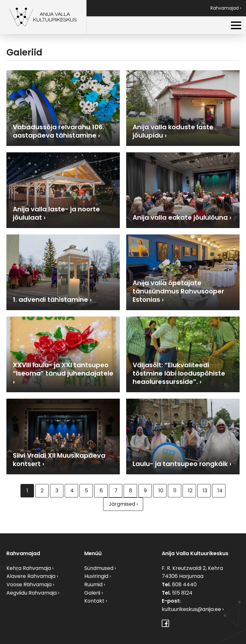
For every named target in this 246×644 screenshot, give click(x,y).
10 (161, 491)
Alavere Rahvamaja (31, 576)
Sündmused (99, 568)
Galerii (92, 593)
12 (190, 491)
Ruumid (93, 585)
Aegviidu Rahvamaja (32, 593)
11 (175, 491)
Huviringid (96, 576)
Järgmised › (123, 504)
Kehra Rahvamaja (29, 568)
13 (205, 491)
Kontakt (94, 601)
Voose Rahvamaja (29, 585)
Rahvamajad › (226, 8)
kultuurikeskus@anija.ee (191, 609)
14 (220, 491)
